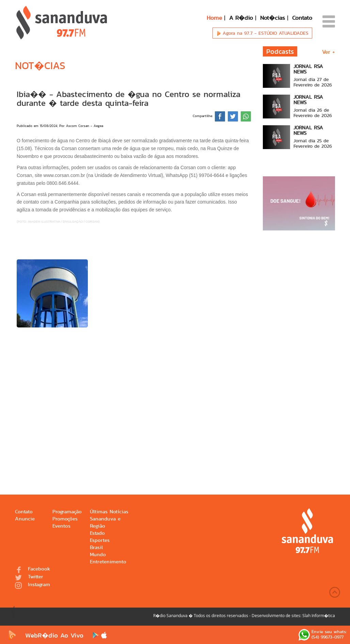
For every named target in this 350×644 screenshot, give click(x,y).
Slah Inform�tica (319, 615)
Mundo (98, 555)
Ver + (329, 52)
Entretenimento (108, 562)
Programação (67, 512)
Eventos (61, 526)
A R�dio (241, 18)
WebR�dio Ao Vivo (45, 635)
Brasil (96, 548)
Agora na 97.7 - (262, 33)
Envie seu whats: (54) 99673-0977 (323, 635)
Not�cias (273, 18)
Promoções (65, 519)
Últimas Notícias (109, 512)
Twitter (29, 577)
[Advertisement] (134, 401)
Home (214, 18)
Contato (302, 18)
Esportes (100, 540)
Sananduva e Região (105, 522)
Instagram (33, 585)
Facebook (33, 569)
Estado (97, 533)
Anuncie (25, 519)
